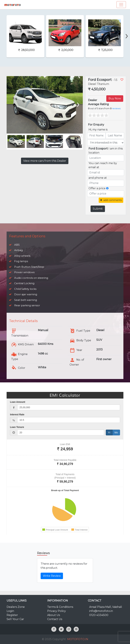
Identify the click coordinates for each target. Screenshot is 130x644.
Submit (98, 209)
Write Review (52, 576)
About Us (54, 615)
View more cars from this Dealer (45, 161)
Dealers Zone (16, 607)
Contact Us (55, 619)
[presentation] (127, 30)
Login (10, 611)
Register (12, 615)
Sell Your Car (15, 619)
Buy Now (115, 98)
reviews (116, 108)
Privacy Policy (57, 611)
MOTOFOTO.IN (78, 639)
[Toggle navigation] (121, 5)
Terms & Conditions (60, 607)
